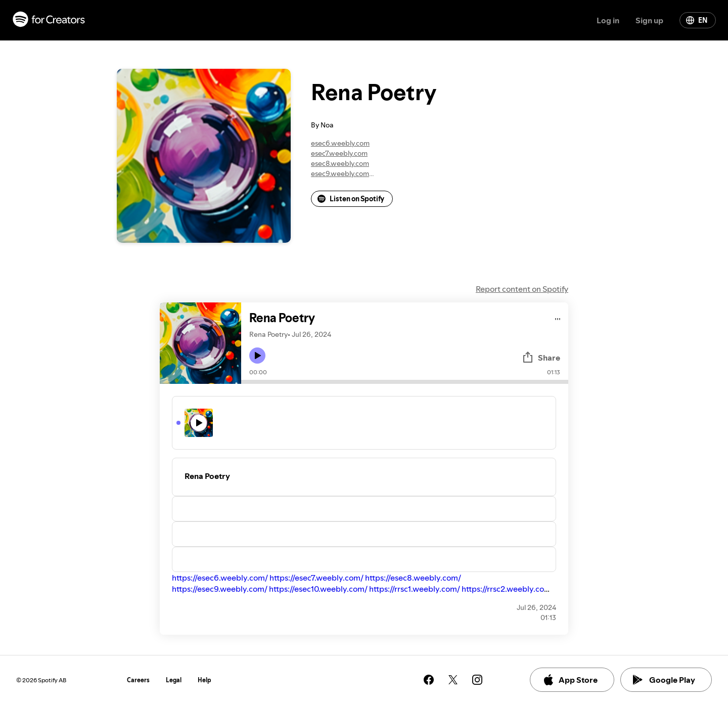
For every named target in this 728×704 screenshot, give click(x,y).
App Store (570, 680)
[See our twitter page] (453, 680)
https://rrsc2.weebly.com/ (508, 589)
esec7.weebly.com (339, 153)
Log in (608, 20)
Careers (138, 680)
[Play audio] (558, 317)
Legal (174, 680)
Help (204, 680)
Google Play (664, 680)
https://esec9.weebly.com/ (220, 589)
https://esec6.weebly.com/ (220, 578)
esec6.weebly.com (340, 143)
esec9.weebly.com (340, 173)
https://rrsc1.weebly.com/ (415, 589)
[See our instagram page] (477, 680)
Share (541, 358)
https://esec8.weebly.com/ (413, 578)
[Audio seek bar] (405, 382)
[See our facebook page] (429, 680)
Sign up (649, 20)
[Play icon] (257, 356)
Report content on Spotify (522, 289)
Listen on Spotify (351, 199)
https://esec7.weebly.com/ (316, 578)
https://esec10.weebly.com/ (318, 589)
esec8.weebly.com (340, 163)
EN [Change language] (697, 20)
